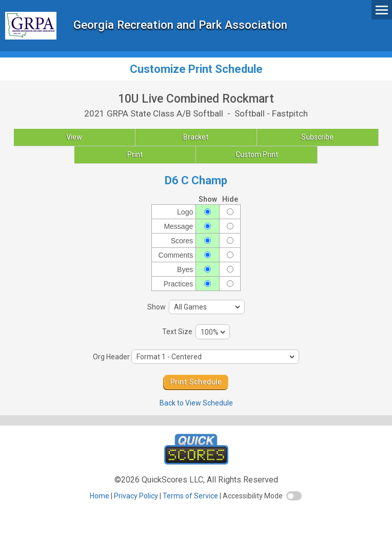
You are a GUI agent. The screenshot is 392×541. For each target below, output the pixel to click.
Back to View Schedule (196, 403)
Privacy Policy (136, 496)
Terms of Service (190, 496)
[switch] (294, 496)
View (74, 137)
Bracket (196, 137)
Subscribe (317, 137)
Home (100, 496)
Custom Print (257, 154)
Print (135, 154)
